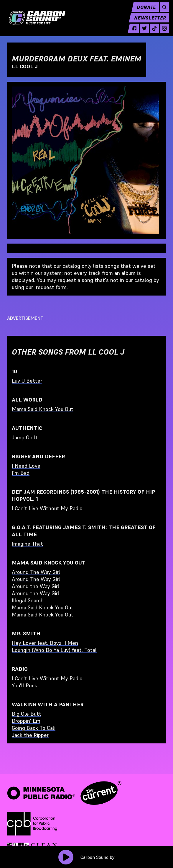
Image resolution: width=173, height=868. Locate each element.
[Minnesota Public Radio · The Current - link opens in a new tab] (64, 793)
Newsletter (147, 22)
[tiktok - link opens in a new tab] (151, 32)
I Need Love (26, 466)
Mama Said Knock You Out (43, 409)
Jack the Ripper (30, 735)
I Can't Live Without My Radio (47, 508)
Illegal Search (28, 600)
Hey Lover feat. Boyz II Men (45, 643)
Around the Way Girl (36, 586)
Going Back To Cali (34, 728)
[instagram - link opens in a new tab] (162, 32)
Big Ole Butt (27, 714)
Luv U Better (27, 381)
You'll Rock (24, 685)
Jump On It (25, 437)
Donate (143, 11)
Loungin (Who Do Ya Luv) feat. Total (54, 650)
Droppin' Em (26, 721)
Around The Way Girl (36, 572)
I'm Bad (21, 473)
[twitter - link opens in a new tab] (141, 32)
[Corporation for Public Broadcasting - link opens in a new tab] (32, 824)
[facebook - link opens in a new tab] (131, 32)
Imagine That (27, 544)
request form (51, 287)
